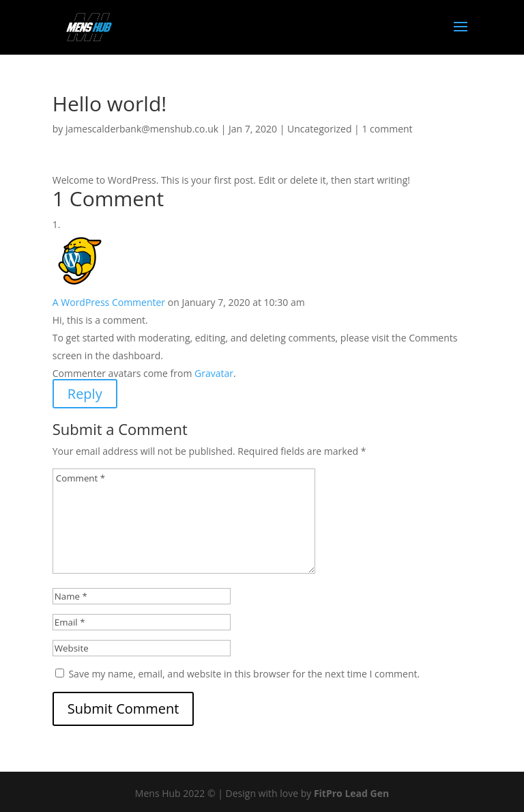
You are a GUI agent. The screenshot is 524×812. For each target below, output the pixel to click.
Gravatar (214, 373)
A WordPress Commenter (109, 302)
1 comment (387, 129)
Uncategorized (319, 129)
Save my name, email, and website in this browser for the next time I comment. (244, 674)
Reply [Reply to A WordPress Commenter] (85, 394)
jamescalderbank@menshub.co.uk (142, 129)
